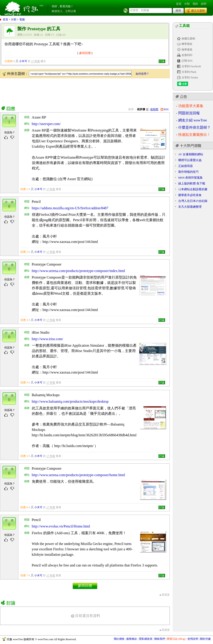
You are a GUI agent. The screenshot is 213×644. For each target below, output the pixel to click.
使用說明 (193, 639)
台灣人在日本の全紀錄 (193, 201)
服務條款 (132, 639)
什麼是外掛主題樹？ (194, 127)
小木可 (23, 61)
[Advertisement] (82, 91)
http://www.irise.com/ (48, 339)
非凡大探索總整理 (190, 207)
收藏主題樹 (188, 39)
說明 (204, 4)
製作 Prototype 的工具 (39, 29)
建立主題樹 (198, 11)
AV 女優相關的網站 (191, 154)
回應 (48, 35)
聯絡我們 (160, 639)
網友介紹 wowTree (193, 120)
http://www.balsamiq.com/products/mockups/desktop (70, 401)
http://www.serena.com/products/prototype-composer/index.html (78, 271)
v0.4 (41, 6)
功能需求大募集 (191, 106)
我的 (195, 4)
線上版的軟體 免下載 (192, 183)
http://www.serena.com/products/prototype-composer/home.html (78, 475)
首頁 (179, 4)
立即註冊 (71, 11)
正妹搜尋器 (186, 166)
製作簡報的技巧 (188, 172)
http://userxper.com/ (46, 124)
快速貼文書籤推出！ (194, 135)
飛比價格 (119, 639)
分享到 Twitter (190, 78)
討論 (59, 35)
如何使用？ (142, 74)
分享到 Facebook (191, 66)
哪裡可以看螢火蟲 (190, 160)
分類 (187, 4)
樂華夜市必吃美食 (190, 195)
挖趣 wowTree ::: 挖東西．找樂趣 (22, 8)
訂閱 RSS (187, 61)
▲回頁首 (164, 595)
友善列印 (187, 55)
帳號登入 (57, 11)
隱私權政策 (146, 639)
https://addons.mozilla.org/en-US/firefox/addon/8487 (70, 208)
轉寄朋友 (187, 44)
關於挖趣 (205, 639)
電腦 (22, 19)
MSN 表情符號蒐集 (190, 178)
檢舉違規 (187, 50)
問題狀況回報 (189, 113)
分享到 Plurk (189, 72)
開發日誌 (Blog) (176, 639)
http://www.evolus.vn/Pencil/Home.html (61, 526)
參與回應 (85, 53)
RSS (166, 109)
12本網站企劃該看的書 (193, 189)
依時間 (154, 109)
